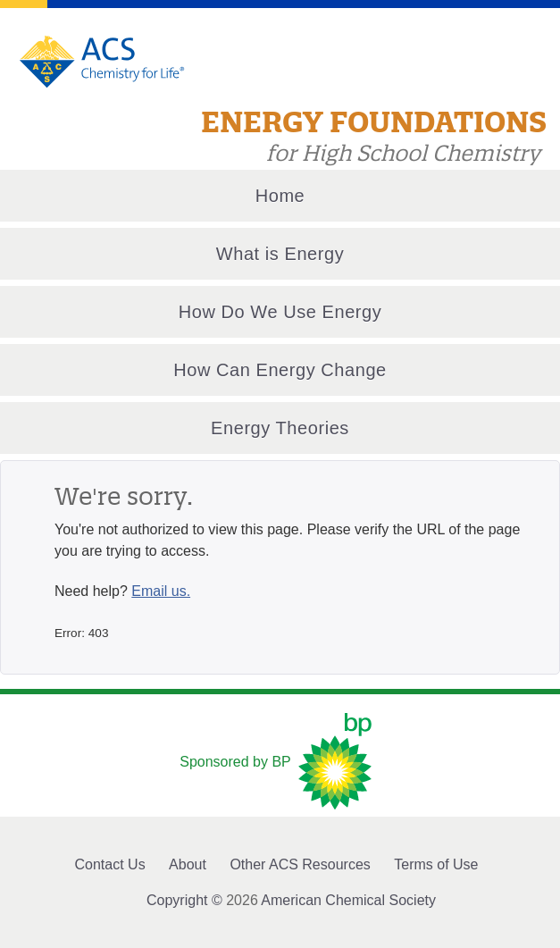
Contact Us (110, 864)
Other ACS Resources (300, 864)
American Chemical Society (348, 900)
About (188, 864)
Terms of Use (436, 864)
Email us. (161, 591)
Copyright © (184, 900)
